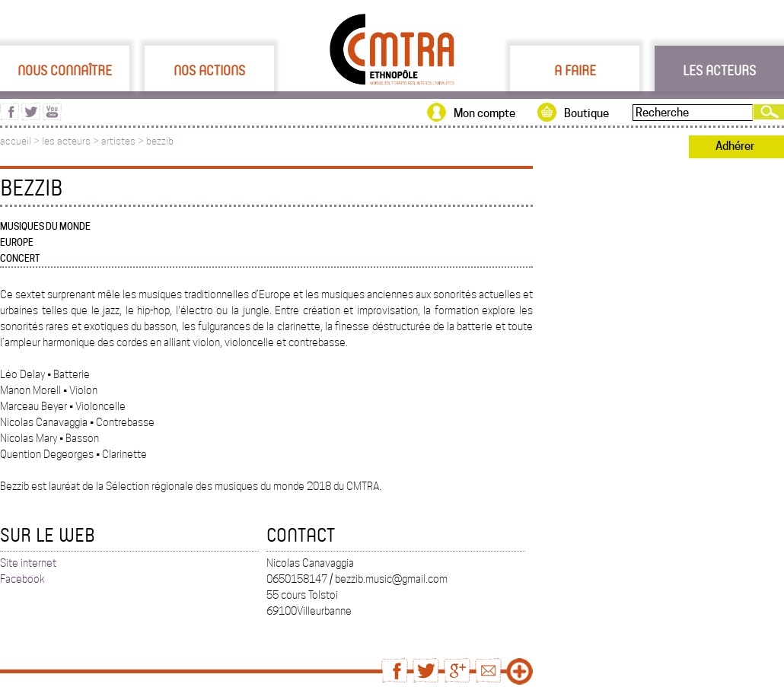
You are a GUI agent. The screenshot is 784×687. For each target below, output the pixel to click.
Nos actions (209, 70)
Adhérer (735, 146)
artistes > (124, 141)
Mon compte (484, 113)
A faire (575, 70)
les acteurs (66, 141)
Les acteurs (719, 70)
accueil (16, 141)
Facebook (22, 579)
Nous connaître (65, 70)
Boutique (586, 113)
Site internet (28, 563)
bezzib (160, 141)
